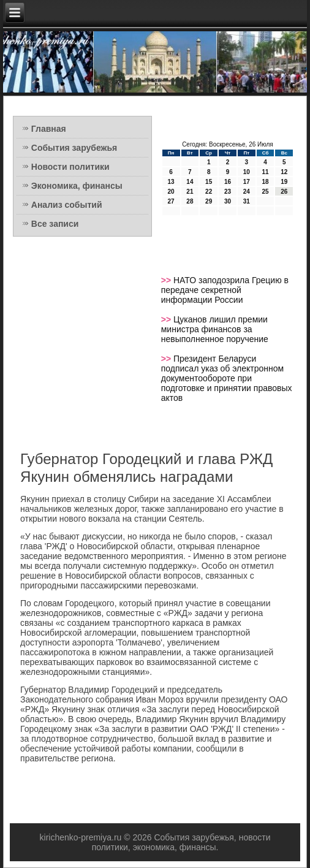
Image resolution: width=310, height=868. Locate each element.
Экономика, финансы (77, 186)
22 (209, 192)
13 (171, 182)
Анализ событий (67, 205)
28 (190, 201)
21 (190, 192)
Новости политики (70, 167)
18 (265, 182)
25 (265, 192)
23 (228, 192)
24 (247, 192)
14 (190, 182)
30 (228, 201)
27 (171, 201)
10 (247, 172)
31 (247, 201)
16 (228, 182)
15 (209, 182)
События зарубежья (74, 148)
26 (284, 192)
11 (265, 172)
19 (284, 182)
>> (167, 280)
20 (171, 192)
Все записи (55, 224)
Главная (49, 129)
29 (209, 201)
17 (247, 182)
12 (284, 172)
